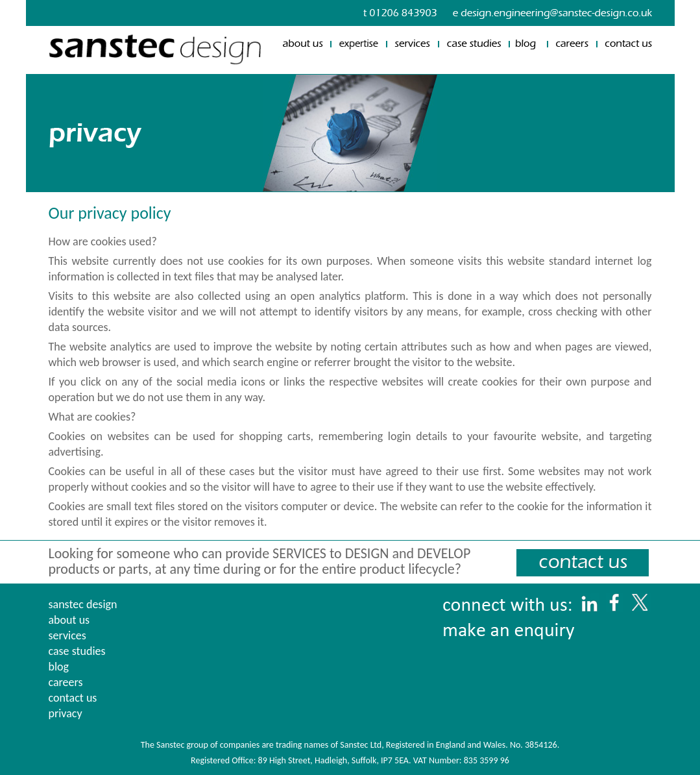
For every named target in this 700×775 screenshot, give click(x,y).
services (67, 635)
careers (66, 682)
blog (59, 667)
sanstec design (83, 604)
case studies (77, 651)
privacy (66, 713)
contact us (73, 698)
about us (69, 620)
